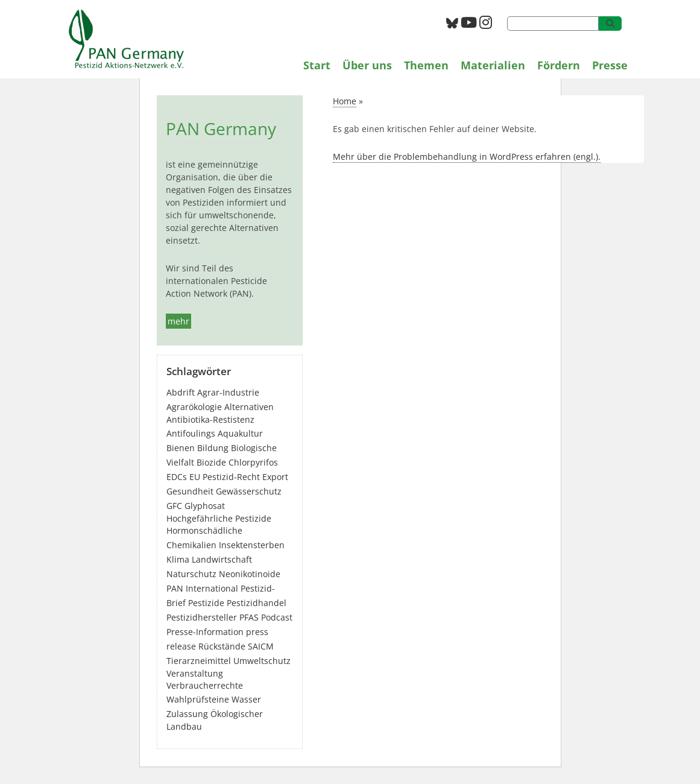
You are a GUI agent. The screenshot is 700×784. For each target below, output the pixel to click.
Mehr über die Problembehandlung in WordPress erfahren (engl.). (467, 156)
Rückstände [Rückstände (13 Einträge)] (222, 646)
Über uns (367, 65)
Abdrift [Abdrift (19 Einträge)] (181, 392)
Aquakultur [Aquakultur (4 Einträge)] (240, 433)
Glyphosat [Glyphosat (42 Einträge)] (205, 506)
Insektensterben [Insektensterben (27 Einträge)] (252, 545)
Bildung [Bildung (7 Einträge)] (213, 448)
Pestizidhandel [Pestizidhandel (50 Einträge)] (257, 603)
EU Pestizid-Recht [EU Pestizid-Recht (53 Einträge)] (225, 477)
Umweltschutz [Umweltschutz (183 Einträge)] (262, 661)
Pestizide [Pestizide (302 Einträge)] (206, 603)
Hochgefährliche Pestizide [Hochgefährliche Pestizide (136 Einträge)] (219, 518)
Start (317, 65)
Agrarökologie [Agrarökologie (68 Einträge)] (194, 407)
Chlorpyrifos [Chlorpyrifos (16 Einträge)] (253, 462)
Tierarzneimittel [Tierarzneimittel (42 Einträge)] (199, 661)
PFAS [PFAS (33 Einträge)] (249, 617)
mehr (178, 321)
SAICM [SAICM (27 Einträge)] (261, 646)
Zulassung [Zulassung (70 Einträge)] (187, 714)
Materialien (493, 65)
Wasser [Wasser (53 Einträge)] (246, 699)
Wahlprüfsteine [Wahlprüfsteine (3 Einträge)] (198, 699)
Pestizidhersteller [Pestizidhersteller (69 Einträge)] (202, 617)
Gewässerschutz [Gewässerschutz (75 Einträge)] (249, 491)
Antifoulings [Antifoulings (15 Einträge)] (191, 433)
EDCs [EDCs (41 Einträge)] (177, 477)
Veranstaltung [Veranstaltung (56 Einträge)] (195, 673)
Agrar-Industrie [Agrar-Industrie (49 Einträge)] (228, 392)
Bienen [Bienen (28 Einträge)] (181, 448)
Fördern (559, 65)
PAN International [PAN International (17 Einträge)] (202, 588)
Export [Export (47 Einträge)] (275, 477)
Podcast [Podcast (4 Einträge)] (277, 617)
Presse (610, 65)
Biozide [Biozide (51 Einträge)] (211, 462)
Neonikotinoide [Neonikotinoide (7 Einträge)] (250, 574)
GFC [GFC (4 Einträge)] (174, 506)
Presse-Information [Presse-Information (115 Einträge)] (205, 632)
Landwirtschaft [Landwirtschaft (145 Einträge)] (222, 559)
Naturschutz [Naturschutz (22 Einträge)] (191, 574)
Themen (426, 65)
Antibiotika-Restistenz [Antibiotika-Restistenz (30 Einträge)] (210, 419)
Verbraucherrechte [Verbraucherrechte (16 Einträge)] (205, 685)
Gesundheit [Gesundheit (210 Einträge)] (190, 491)
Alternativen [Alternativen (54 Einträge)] (249, 407)
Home (345, 101)
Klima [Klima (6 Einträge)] (178, 559)
